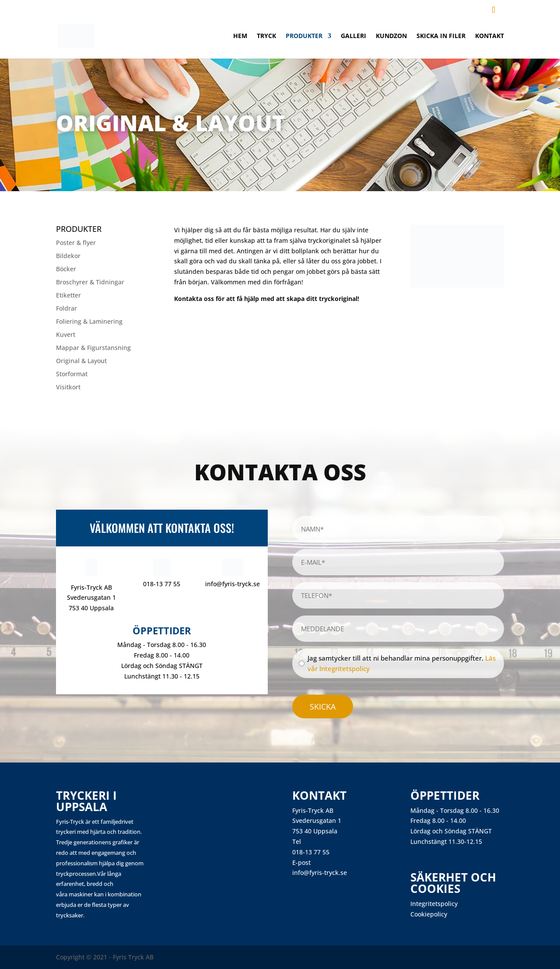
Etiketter (68, 296)
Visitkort (68, 388)
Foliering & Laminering (89, 322)
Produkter (304, 36)
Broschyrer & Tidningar (90, 283)
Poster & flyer (76, 243)
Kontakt (490, 36)
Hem (240, 36)
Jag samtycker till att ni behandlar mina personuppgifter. (402, 663)
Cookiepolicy (429, 914)
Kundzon (391, 36)
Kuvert (66, 335)
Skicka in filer (441, 36)
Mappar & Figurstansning (93, 348)
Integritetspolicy (434, 904)
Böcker (66, 269)
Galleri (353, 36)
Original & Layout (81, 361)
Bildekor (68, 256)
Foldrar (66, 309)
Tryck (266, 36)
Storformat (72, 374)
